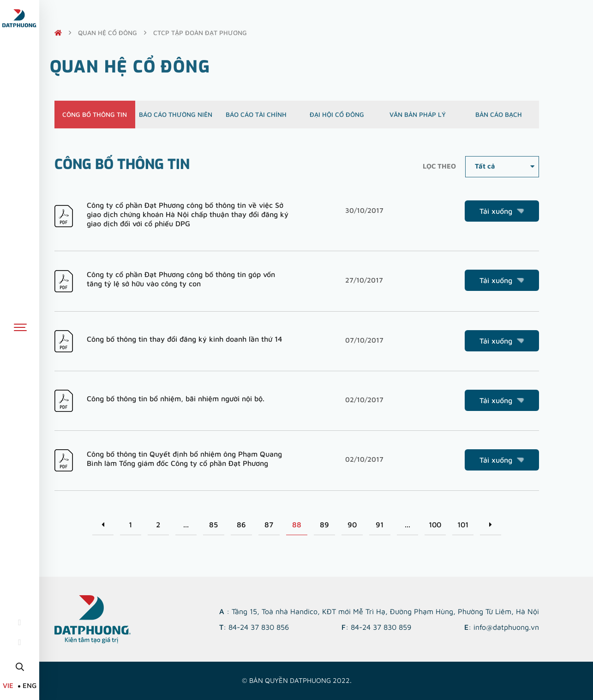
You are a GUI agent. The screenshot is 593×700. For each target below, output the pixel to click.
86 (241, 525)
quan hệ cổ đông (108, 33)
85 (213, 525)
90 (352, 525)
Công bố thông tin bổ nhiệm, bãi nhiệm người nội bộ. (176, 398)
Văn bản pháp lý (418, 119)
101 (463, 525)
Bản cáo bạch (499, 119)
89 (324, 525)
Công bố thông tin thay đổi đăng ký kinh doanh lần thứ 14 (185, 339)
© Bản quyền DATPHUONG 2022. (297, 680)
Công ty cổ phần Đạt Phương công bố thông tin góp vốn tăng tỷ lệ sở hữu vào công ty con (181, 279)
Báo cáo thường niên (176, 119)
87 (269, 525)
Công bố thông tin (95, 119)
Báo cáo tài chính (256, 119)
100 (435, 525)
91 (380, 525)
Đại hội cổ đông (337, 119)
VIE (8, 685)
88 (297, 525)
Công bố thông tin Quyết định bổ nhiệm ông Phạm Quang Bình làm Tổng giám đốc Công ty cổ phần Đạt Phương (184, 459)
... (186, 525)
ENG (30, 685)
